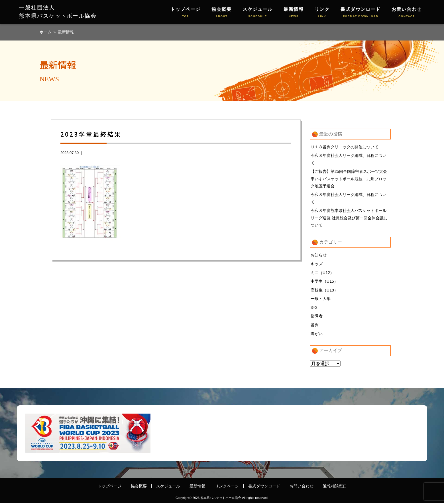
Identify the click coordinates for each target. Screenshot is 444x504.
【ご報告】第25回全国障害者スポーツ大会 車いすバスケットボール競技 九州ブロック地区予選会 (351, 179)
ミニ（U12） (322, 273)
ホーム (46, 32)
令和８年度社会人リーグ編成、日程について (349, 159)
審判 (315, 326)
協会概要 (221, 13)
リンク (322, 13)
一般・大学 (321, 299)
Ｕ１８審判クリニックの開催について (345, 147)
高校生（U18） (324, 291)
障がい (317, 335)
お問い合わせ (407, 13)
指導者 (317, 317)
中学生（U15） (324, 282)
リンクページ (227, 487)
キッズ (317, 264)
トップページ (186, 13)
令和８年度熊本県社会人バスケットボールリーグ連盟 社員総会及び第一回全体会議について (349, 218)
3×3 (314, 308)
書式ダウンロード (361, 13)
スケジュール (258, 13)
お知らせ (319, 256)
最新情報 (294, 13)
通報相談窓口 (335, 487)
